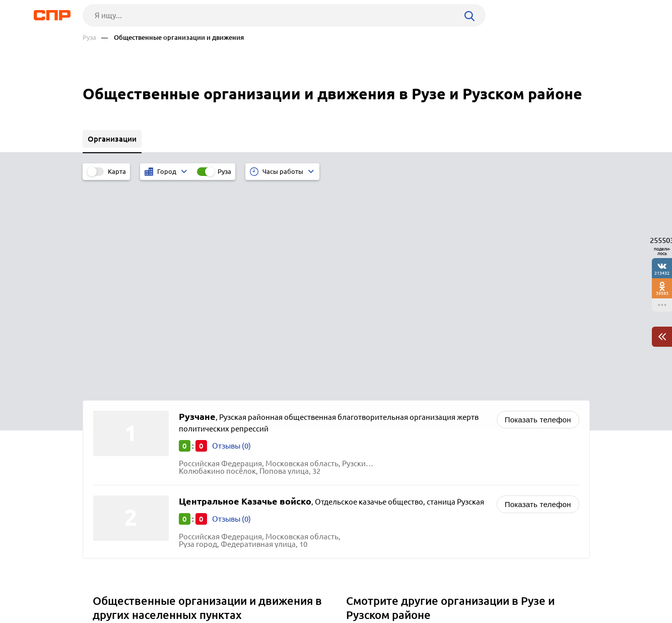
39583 (662, 293)
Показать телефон (538, 208)
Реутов (108, 424)
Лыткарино (117, 462)
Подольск (114, 449)
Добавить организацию (545, 585)
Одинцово (115, 437)
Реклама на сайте (235, 586)
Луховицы (114, 475)
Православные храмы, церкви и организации (430, 437)
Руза (89, 38)
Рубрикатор (101, 586)
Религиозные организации (397, 449)
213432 (662, 273)
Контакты (308, 586)
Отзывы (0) (231, 234)
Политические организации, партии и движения (435, 424)
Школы (363, 462)
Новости (164, 586)
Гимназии (367, 475)
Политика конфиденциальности (218, 615)
